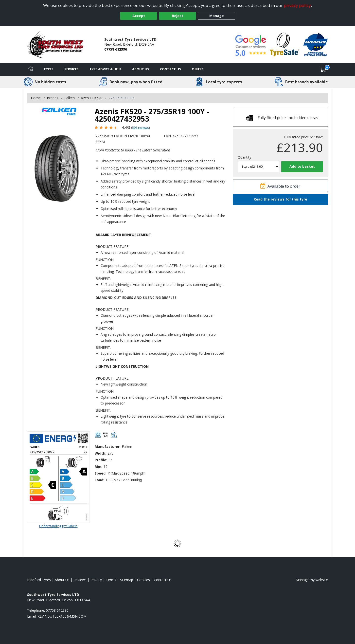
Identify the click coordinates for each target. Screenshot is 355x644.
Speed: (101, 473)
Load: (99, 480)
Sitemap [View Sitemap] (127, 580)
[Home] (31, 69)
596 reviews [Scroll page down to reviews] (141, 128)
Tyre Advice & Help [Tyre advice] (105, 69)
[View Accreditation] (285, 44)
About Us (141, 69)
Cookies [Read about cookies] (143, 580)
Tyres (49, 69)
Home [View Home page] (36, 98)
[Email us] (62, 616)
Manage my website (312, 580)
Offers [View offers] (198, 69)
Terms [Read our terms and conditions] (111, 580)
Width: (100, 453)
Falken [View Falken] (70, 98)
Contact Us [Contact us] (170, 69)
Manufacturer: (108, 447)
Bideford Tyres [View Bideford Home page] (39, 580)
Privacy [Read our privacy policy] (96, 580)
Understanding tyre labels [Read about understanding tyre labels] (58, 526)
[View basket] (323, 69)
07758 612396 (116, 49)
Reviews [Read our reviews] (80, 580)
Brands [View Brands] (53, 98)
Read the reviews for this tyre (280, 199)
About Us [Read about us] (62, 580)
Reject (177, 16)
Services (71, 69)
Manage (217, 16)
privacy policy (297, 5)
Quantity (244, 157)
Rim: (98, 467)
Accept (139, 16)
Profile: (101, 460)
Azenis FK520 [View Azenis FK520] (92, 98)
